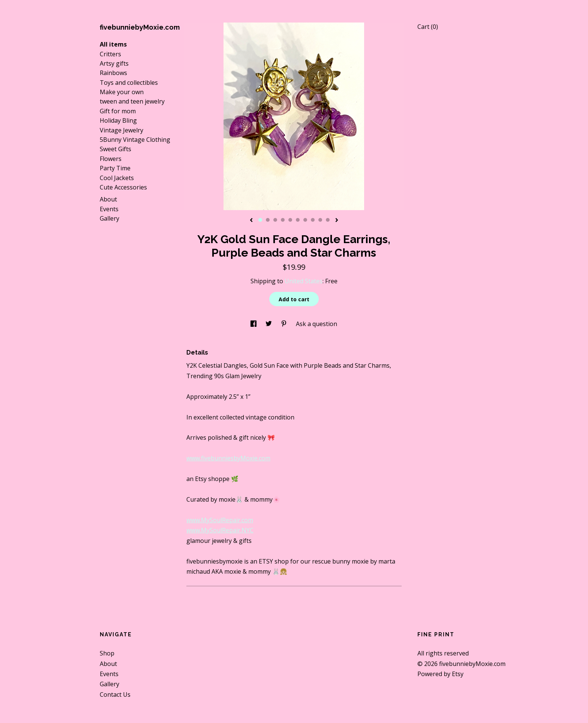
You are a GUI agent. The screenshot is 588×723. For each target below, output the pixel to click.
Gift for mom (118, 111)
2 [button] (268, 220)
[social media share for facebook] (254, 324)
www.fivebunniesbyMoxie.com (228, 458)
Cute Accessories (123, 187)
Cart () (428, 27)
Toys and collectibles (129, 83)
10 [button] (328, 220)
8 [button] (313, 220)
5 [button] (290, 220)
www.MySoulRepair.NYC (220, 530)
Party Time (115, 168)
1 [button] (260, 220)
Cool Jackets (117, 178)
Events (109, 209)
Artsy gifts (114, 63)
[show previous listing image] (251, 221)
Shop (107, 653)
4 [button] (283, 220)
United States (304, 281)
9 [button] (320, 220)
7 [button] (305, 220)
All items (113, 44)
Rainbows (113, 73)
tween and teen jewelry (132, 101)
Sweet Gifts (115, 149)
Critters (110, 54)
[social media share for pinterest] (285, 324)
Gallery (109, 218)
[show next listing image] (337, 221)
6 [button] (298, 220)
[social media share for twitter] (269, 324)
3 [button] (275, 220)
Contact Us (115, 694)
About (108, 199)
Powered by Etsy (440, 674)
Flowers (111, 159)
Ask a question (316, 324)
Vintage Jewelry (121, 130)
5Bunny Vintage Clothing (135, 140)
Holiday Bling (118, 120)
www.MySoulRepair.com (220, 520)
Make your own (122, 92)
